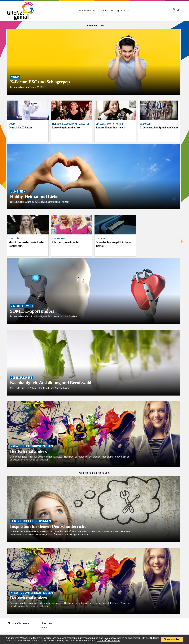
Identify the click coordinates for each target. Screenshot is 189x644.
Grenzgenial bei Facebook (180, 9)
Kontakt (45, 627)
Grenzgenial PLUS (116, 8)
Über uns (99, 8)
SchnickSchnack (83, 8)
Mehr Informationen (109, 640)
